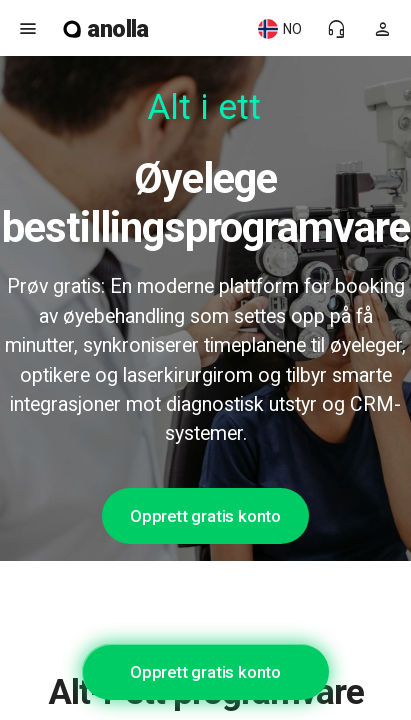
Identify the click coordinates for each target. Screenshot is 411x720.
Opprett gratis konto (205, 516)
